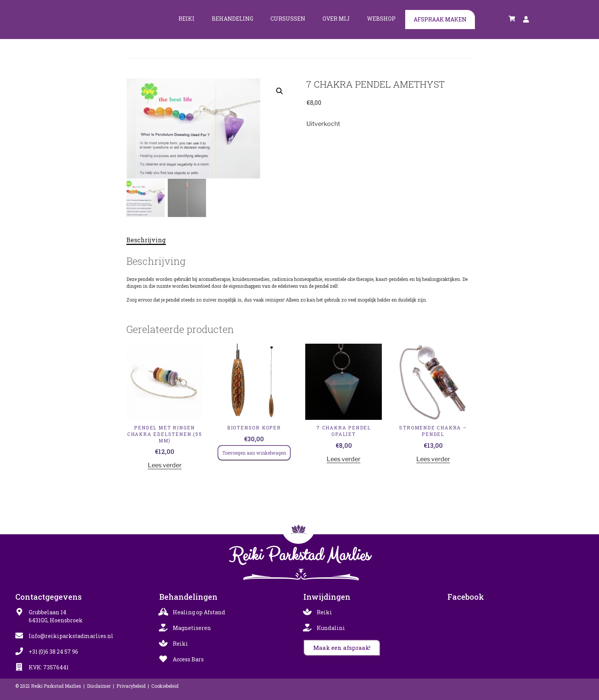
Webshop (381, 19)
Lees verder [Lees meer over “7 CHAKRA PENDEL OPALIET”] (344, 459)
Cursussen (288, 19)
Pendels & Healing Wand (355, 143)
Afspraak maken (440, 19)
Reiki (187, 19)
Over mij (336, 19)
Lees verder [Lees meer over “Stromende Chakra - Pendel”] (433, 459)
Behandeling (232, 19)
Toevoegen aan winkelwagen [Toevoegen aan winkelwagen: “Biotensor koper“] (254, 452)
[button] (280, 91)
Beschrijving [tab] (146, 240)
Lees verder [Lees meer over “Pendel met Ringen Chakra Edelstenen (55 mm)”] (165, 465)
